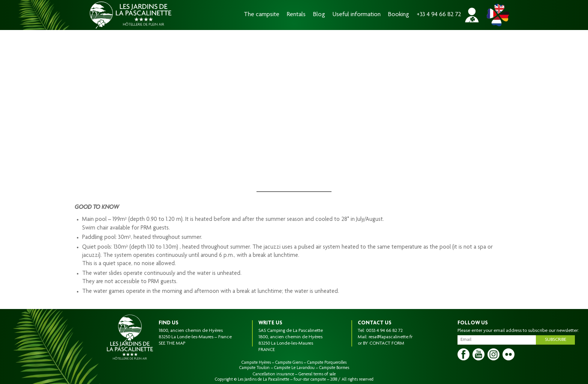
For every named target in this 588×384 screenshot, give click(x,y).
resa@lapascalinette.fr (391, 337)
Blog (319, 15)
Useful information (357, 15)
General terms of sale (317, 374)
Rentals (296, 15)
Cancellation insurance (273, 374)
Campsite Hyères (256, 363)
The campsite (262, 15)
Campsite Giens (289, 363)
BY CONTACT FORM (384, 343)
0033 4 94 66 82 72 (384, 331)
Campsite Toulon (254, 368)
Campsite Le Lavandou (294, 368)
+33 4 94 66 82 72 (439, 15)
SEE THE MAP (172, 343)
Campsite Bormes (334, 368)
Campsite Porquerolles (327, 363)
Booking (399, 15)
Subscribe (556, 340)
